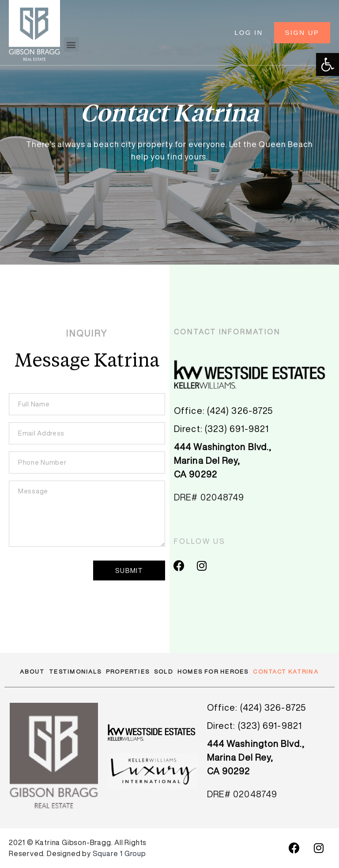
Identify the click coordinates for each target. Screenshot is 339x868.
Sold (164, 672)
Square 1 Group (119, 853)
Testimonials (75, 672)
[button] (72, 44)
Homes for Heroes (213, 672)
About (32, 672)
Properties (128, 672)
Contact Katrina (286, 672)
